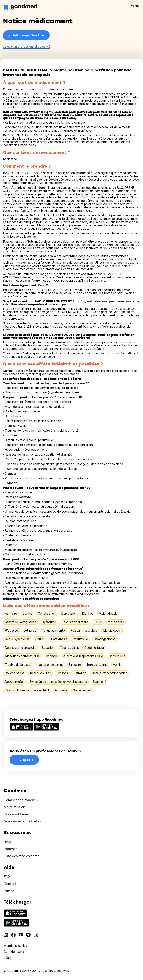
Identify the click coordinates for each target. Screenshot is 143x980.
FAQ (7, 877)
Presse (9, 891)
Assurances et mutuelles (22, 821)
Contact (10, 884)
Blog (7, 842)
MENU (135, 6)
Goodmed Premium (19, 814)
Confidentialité (14, 952)
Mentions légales (15, 946)
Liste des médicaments (22, 856)
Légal (7, 958)
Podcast (10, 849)
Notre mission (14, 807)
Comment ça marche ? (21, 800)
